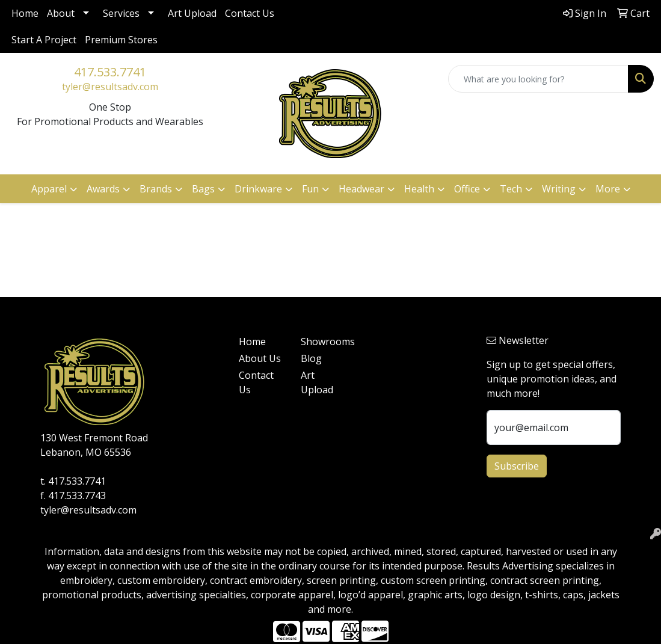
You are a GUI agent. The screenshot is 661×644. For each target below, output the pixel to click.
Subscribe (517, 466)
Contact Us (250, 13)
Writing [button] (559, 189)
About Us (260, 358)
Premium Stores (121, 40)
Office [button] (467, 189)
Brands (156, 189)
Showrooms (324, 342)
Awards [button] (103, 189)
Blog (311, 358)
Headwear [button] (361, 189)
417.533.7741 (110, 72)
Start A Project (44, 40)
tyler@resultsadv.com (110, 87)
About (61, 13)
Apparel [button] (49, 189)
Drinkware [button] (258, 189)
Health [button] (419, 189)
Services (121, 13)
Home (25, 13)
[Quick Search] (538, 79)
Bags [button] (203, 189)
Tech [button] (511, 189)
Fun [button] (310, 189)
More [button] (608, 189)
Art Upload (192, 13)
